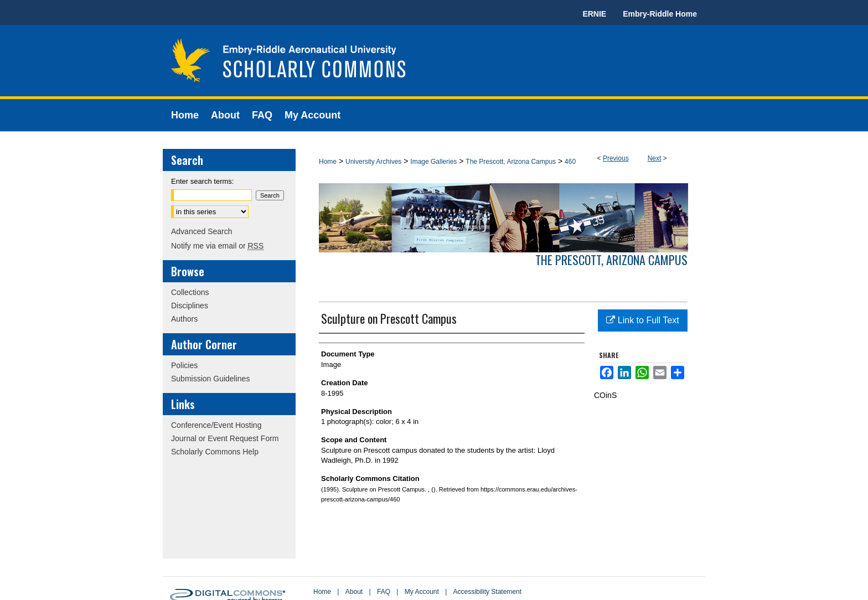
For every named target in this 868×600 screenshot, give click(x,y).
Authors (184, 319)
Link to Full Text (642, 320)
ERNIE (594, 14)
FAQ (384, 592)
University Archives (373, 162)
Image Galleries (433, 162)
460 (570, 162)
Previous (616, 158)
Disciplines (190, 306)
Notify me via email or (217, 246)
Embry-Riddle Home (660, 14)
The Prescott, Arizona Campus (511, 162)
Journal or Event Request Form (225, 438)
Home (328, 162)
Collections (190, 292)
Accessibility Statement (487, 592)
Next (655, 158)
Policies (184, 365)
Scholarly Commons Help (215, 452)
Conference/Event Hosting (216, 425)
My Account (422, 592)
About (354, 592)
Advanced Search (202, 231)
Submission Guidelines (210, 379)
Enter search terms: (202, 181)
